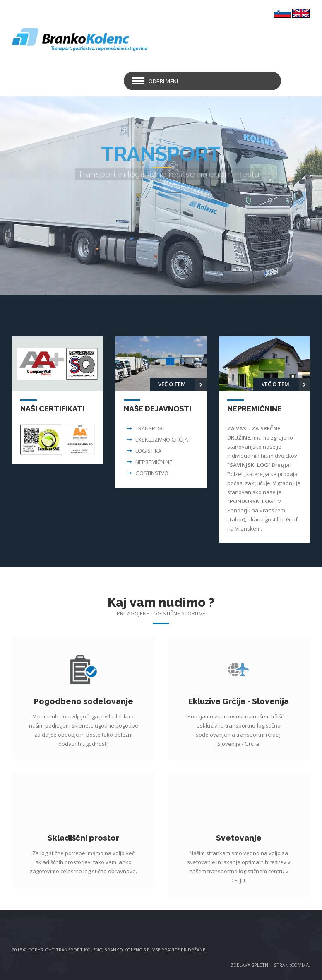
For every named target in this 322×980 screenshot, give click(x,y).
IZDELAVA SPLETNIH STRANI (260, 965)
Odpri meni (163, 81)
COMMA (300, 965)
